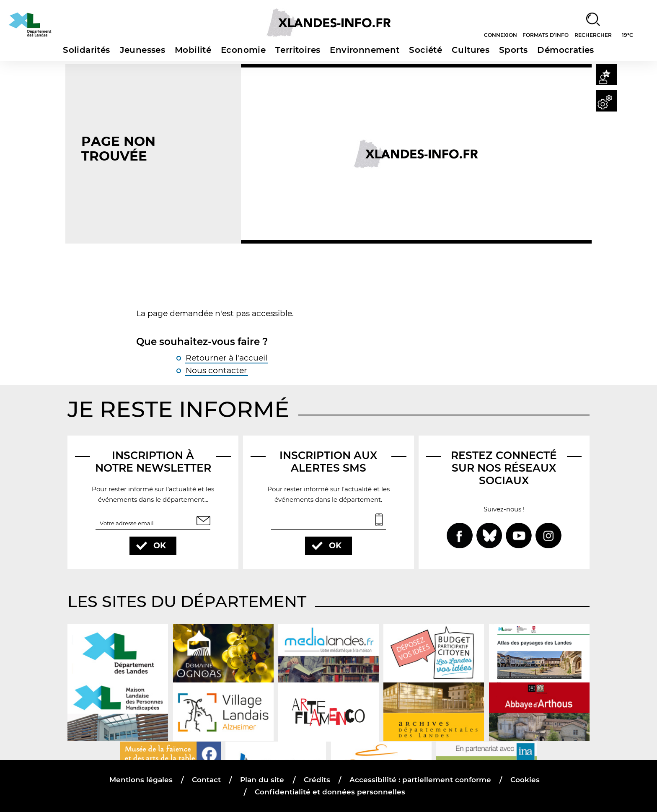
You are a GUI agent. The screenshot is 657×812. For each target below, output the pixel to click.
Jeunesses (143, 50)
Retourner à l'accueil (226, 357)
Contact (207, 780)
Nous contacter (216, 370)
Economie (243, 50)
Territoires (298, 50)
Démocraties (565, 50)
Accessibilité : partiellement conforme (420, 780)
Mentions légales (141, 780)
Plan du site (263, 780)
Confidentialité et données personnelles (330, 792)
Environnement (365, 50)
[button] (605, 76)
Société (425, 50)
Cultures (471, 50)
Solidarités (86, 50)
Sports (513, 50)
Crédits (317, 780)
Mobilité (193, 50)
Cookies (525, 780)
